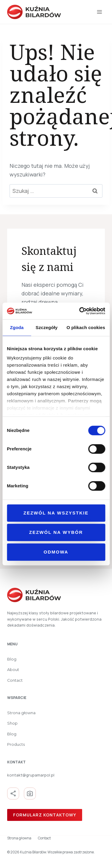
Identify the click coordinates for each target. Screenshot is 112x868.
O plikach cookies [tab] (86, 327)
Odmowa (56, 552)
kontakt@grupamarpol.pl (31, 775)
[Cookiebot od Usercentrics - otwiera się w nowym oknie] (80, 311)
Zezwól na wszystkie (56, 513)
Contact (15, 680)
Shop (12, 723)
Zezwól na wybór (56, 532)
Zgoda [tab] (17, 327)
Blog (12, 659)
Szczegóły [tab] (46, 327)
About (13, 670)
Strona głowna (21, 713)
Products (16, 744)
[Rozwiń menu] (99, 12)
